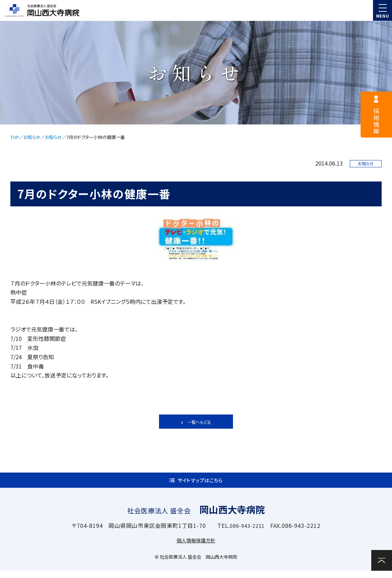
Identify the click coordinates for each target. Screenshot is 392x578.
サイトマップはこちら (200, 484)
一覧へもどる (199, 422)
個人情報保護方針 (196, 547)
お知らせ (32, 137)
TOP (15, 137)
